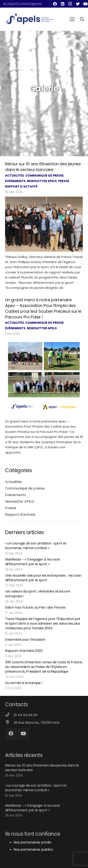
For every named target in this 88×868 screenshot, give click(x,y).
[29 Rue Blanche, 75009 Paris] (9, 723)
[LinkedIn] (63, 4)
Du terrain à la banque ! (24, 683)
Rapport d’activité (20, 515)
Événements (15, 181)
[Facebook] (55, 4)
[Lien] (30, 19)
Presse (64, 181)
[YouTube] (23, 734)
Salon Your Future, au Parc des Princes (35, 607)
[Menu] (72, 19)
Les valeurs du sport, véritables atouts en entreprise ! (38, 594)
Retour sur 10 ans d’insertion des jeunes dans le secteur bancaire (43, 167)
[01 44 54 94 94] (9, 715)
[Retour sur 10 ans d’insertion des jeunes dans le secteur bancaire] (44, 224)
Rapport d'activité (21, 186)
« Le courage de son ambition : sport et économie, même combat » (36, 546)
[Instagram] (70, 4)
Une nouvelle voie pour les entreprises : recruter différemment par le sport (43, 578)
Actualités (14, 176)
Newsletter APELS (42, 181)
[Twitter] (78, 4)
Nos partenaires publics (33, 849)
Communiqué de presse (45, 176)
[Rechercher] (82, 19)
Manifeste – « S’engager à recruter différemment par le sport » (33, 562)
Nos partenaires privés (32, 842)
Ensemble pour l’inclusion (25, 640)
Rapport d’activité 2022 (24, 651)
